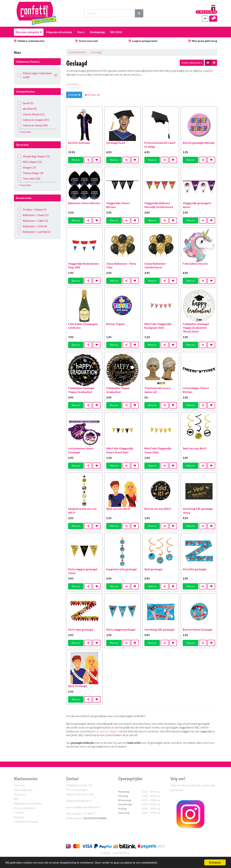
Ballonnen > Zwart (33, 215)
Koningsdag (97, 32)
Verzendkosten (23, 790)
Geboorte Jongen (33, 120)
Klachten (19, 817)
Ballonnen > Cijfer (33, 221)
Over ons (19, 785)
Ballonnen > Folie (32, 226)
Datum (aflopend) (192, 63)
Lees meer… (73, 84)
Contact (19, 812)
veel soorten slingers (106, 731)
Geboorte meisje (33, 125)
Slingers (27, 168)
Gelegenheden (78, 52)
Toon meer (25, 132)
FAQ (16, 799)
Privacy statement (25, 808)
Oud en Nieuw (31, 114)
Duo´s (81, 32)
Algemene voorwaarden (28, 803)
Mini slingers (30, 162)
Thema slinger (30, 173)
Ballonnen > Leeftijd (34, 232)
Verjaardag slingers (34, 156)
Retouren (20, 794)
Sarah (25, 103)
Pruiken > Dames (32, 210)
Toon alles (29, 179)
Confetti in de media (26, 822)
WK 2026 (116, 32)
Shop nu (76, 160)
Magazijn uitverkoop (59, 32)
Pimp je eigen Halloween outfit (37, 75)
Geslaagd (96, 52)
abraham (27, 109)
